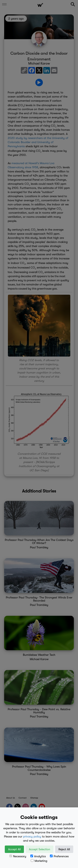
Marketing (39, 861)
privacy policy (32, 836)
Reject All (64, 849)
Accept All (14, 849)
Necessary (18, 856)
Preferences (59, 856)
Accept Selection (40, 849)
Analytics (38, 856)
